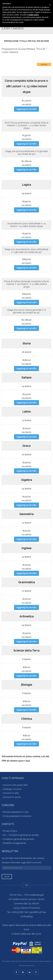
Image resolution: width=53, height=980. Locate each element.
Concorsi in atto (11, 793)
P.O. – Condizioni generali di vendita (21, 835)
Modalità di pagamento (15, 843)
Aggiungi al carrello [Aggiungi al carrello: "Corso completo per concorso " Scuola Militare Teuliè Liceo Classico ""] (26, 109)
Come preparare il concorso (17, 816)
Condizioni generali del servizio (18, 839)
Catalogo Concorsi (12, 789)
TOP (26, 885)
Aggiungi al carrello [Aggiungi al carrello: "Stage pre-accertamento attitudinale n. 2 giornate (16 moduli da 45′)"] (26, 268)
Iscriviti (7, 877)
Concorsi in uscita (12, 797)
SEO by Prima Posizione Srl (26, 966)
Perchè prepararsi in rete (16, 812)
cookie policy (34, 15)
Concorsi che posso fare (15, 785)
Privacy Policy (10, 831)
